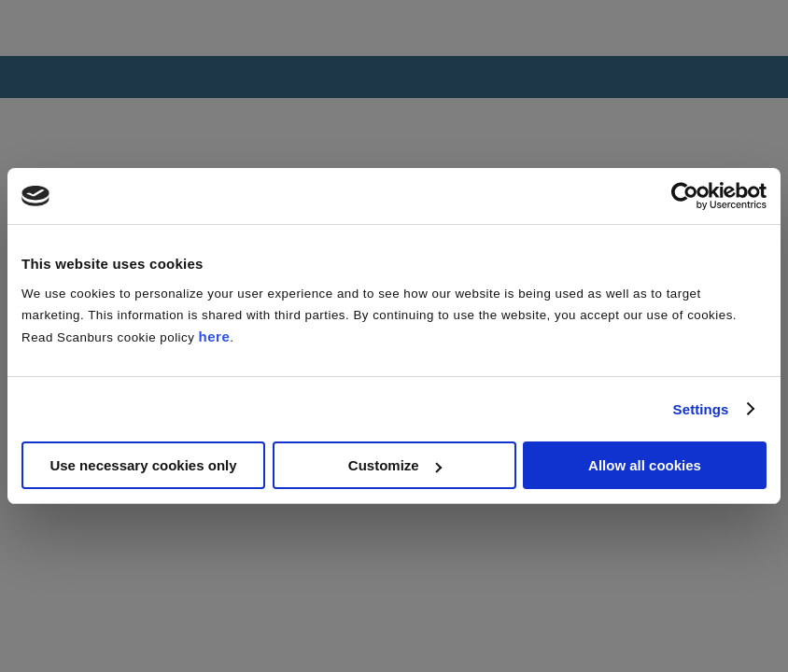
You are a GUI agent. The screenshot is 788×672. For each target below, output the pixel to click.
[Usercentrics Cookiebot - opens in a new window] (685, 196)
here (215, 336)
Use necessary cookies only (143, 465)
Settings (701, 409)
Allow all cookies (645, 465)
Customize (395, 465)
